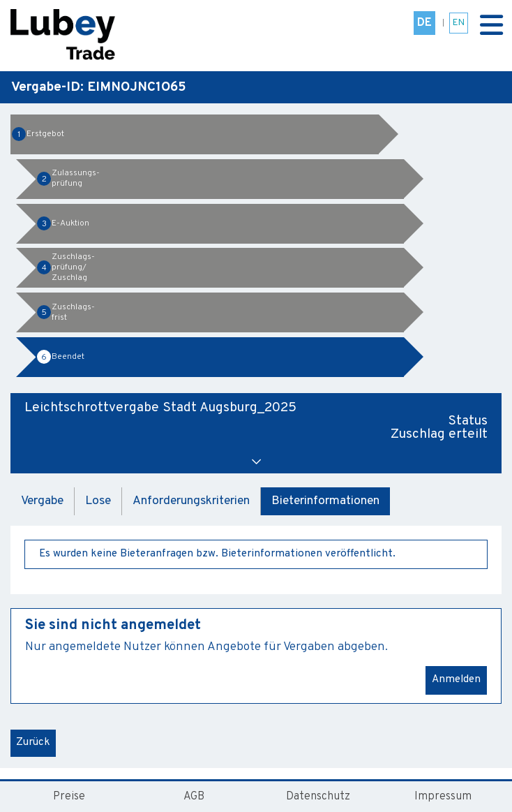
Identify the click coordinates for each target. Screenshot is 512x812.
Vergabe (42, 501)
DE (424, 23)
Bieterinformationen (325, 501)
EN (459, 23)
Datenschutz (318, 797)
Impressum (443, 797)
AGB (194, 797)
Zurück (33, 743)
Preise (69, 797)
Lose (98, 501)
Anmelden (456, 680)
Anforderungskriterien (191, 501)
